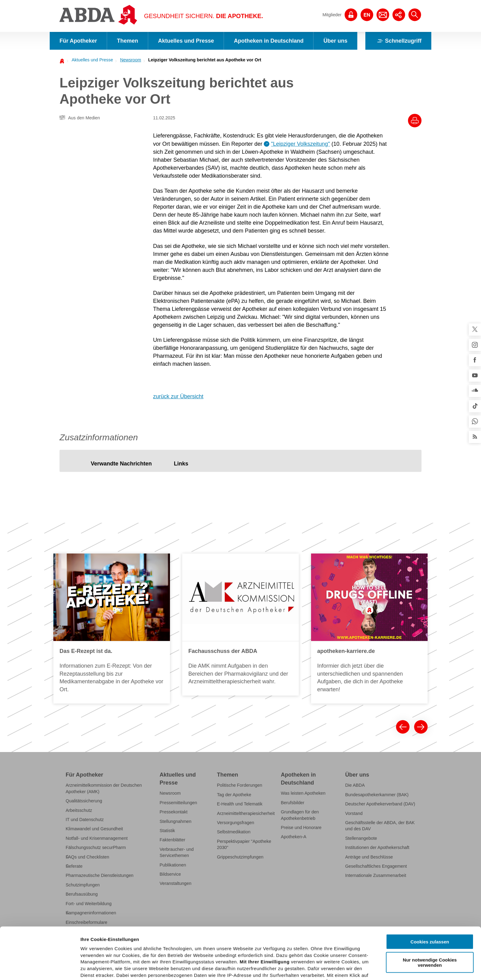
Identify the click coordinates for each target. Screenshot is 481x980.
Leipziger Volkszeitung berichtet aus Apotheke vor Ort (205, 60)
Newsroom (131, 60)
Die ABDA (355, 785)
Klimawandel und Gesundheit (94, 829)
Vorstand (354, 813)
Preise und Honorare (301, 828)
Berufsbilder (293, 803)
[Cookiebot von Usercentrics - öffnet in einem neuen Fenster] (40, 968)
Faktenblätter (172, 840)
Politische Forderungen (240, 785)
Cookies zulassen (430, 890)
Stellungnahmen (175, 821)
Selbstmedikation (234, 832)
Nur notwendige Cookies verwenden (430, 911)
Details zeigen (326, 968)
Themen (127, 41)
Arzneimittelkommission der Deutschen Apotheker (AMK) (104, 788)
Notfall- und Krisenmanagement (97, 838)
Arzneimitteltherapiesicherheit (246, 813)
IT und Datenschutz (85, 820)
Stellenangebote (361, 838)
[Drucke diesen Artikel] (415, 121)
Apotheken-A (294, 837)
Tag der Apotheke (234, 795)
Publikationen (173, 865)
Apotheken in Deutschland (269, 41)
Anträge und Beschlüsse (369, 857)
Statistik (167, 831)
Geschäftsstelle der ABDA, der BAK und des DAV (380, 826)
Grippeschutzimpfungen (240, 857)
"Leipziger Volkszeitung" (301, 144)
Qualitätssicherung (84, 801)
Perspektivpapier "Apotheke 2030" (244, 844)
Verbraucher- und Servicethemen (177, 852)
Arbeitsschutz (79, 810)
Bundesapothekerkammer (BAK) (377, 795)
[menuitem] (90, 60)
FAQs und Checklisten (87, 857)
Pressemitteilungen (178, 803)
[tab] (121, 464)
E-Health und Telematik (240, 804)
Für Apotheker (78, 41)
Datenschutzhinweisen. (231, 950)
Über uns (335, 41)
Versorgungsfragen (235, 823)
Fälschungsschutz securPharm (96, 847)
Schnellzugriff (398, 41)
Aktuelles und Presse (186, 41)
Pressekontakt (173, 812)
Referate (74, 866)
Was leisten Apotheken (303, 793)
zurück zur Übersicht (178, 396)
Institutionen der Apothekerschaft (377, 847)
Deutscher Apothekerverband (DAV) (380, 804)
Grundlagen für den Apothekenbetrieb (300, 815)
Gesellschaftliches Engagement (376, 866)
